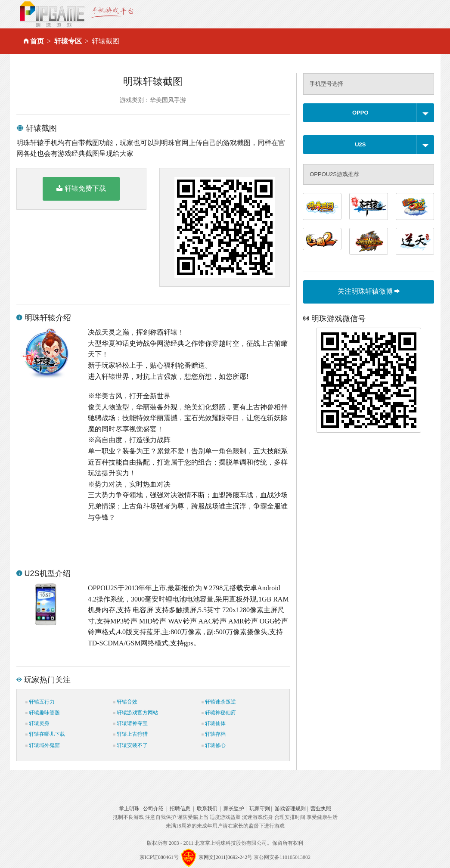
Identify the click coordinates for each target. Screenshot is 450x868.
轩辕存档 (214, 734)
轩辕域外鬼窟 (43, 745)
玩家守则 (260, 809)
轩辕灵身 (37, 723)
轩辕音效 (125, 702)
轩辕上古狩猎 (130, 734)
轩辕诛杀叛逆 (219, 702)
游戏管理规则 (290, 809)
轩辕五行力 (40, 702)
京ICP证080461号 (159, 857)
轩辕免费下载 (81, 188)
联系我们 (207, 809)
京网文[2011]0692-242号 (226, 857)
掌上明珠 (129, 809)
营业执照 (321, 809)
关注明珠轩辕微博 (369, 291)
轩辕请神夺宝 (130, 723)
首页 (37, 41)
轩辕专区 (68, 41)
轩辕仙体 (214, 723)
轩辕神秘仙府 (219, 713)
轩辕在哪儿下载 (45, 734)
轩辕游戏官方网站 (136, 713)
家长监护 (234, 809)
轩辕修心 (214, 745)
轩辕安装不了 (130, 745)
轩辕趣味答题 (43, 713)
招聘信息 (180, 809)
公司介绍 (153, 809)
